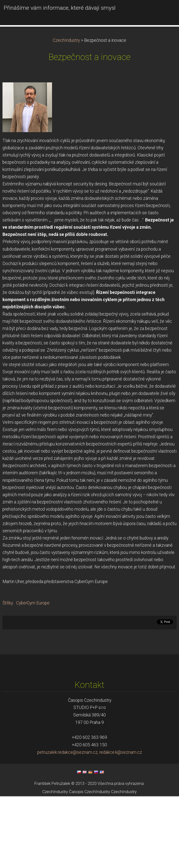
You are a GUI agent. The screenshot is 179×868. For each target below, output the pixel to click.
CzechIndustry (66, 112)
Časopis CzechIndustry (89, 864)
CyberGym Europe (33, 675)
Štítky (8, 675)
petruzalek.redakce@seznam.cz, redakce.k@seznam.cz (90, 824)
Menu (165, 11)
